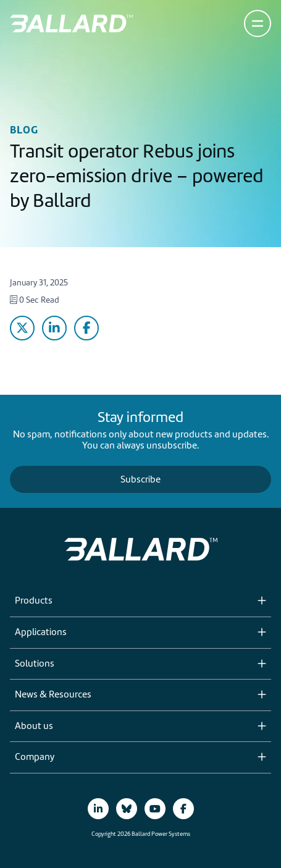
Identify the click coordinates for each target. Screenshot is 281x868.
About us (34, 727)
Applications (41, 633)
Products (34, 601)
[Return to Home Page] (71, 23)
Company (35, 757)
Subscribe (140, 479)
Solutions (35, 664)
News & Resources (53, 695)
